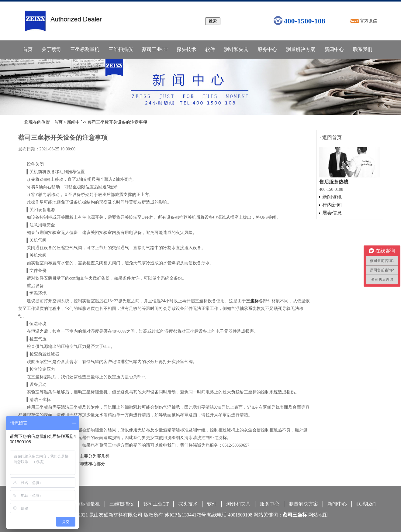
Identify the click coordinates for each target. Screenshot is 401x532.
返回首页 (332, 137)
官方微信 (368, 21)
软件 (210, 49)
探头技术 (186, 49)
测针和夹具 (236, 49)
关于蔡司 (51, 49)
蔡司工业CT (155, 49)
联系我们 (363, 49)
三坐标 (252, 301)
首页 (28, 49)
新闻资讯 (332, 197)
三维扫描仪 (121, 49)
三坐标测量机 (85, 49)
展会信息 (332, 213)
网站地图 (318, 515)
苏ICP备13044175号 (185, 515)
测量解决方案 (301, 49)
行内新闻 (332, 205)
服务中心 (267, 49)
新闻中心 (334, 49)
